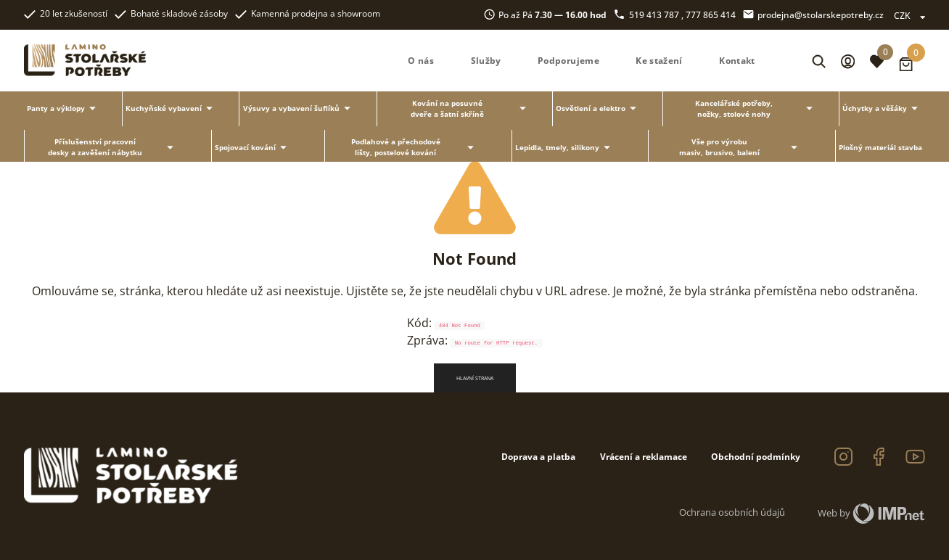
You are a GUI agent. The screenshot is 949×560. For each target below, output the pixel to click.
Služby (486, 61)
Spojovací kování (253, 148)
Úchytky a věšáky (882, 108)
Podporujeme (568, 61)
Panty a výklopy (63, 108)
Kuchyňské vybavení (171, 108)
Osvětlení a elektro (598, 108)
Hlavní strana (475, 378)
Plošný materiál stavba (880, 147)
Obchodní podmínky (756, 456)
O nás (421, 61)
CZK (909, 15)
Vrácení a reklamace (644, 456)
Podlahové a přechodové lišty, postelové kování (415, 147)
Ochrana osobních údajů (732, 512)
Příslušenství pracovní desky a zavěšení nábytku (113, 147)
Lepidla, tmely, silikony (565, 148)
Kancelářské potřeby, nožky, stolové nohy (756, 108)
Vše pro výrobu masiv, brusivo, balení (741, 147)
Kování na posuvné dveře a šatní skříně (471, 108)
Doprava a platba (538, 456)
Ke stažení (659, 61)
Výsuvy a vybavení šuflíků (299, 108)
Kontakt (737, 61)
